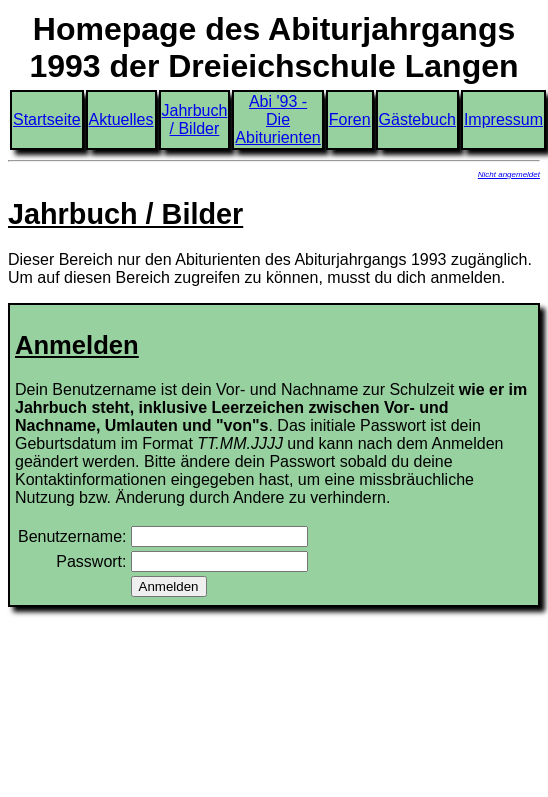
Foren (350, 119)
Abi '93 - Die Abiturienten (277, 119)
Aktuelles (121, 119)
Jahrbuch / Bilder (195, 119)
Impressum (503, 119)
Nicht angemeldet (509, 174)
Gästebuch (417, 119)
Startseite (47, 119)
